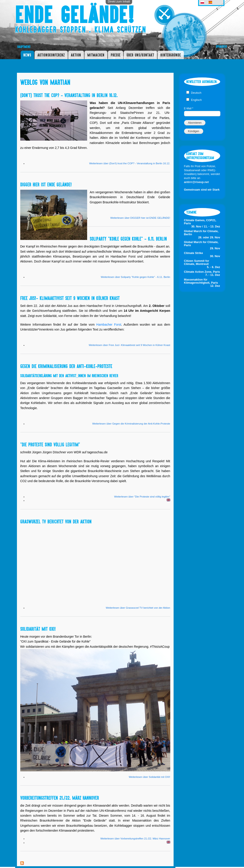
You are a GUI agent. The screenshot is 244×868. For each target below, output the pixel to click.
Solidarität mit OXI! (38, 629)
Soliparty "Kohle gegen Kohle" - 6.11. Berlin (128, 239)
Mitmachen (96, 55)
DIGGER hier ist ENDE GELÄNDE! (46, 184)
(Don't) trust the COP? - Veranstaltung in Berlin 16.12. (69, 95)
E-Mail (189, 108)
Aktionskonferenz (51, 55)
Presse (116, 55)
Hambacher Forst (109, 325)
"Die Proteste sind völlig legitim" (50, 444)
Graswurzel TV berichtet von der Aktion (56, 521)
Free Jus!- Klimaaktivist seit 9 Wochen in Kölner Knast (70, 298)
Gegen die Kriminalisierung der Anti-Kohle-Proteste (66, 366)
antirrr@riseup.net (196, 182)
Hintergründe (171, 55)
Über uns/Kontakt (140, 55)
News (27, 55)
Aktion (76, 55)
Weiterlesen (130, 163)
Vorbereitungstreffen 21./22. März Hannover (60, 798)
